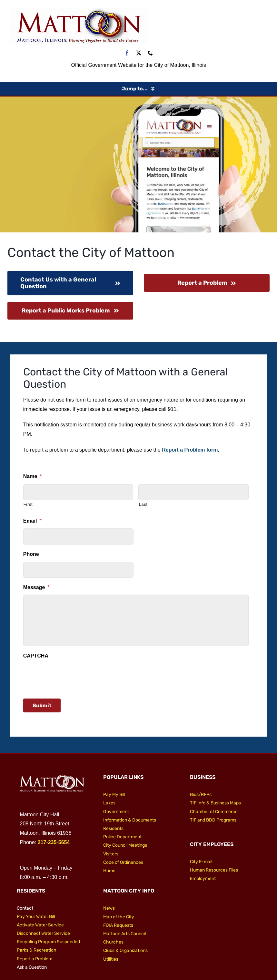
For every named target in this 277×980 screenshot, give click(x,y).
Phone (31, 554)
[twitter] (139, 53)
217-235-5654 (54, 842)
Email (32, 521)
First (28, 504)
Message (36, 587)
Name (33, 476)
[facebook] (127, 53)
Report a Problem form (190, 450)
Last (143, 504)
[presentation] (72, 676)
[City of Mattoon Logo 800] (79, 10)
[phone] (150, 53)
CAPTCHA (36, 656)
